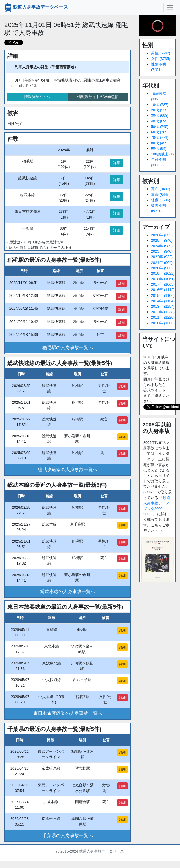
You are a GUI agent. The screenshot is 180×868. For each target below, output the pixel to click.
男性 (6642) (161, 53)
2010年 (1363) (163, 323)
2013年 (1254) (163, 306)
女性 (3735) (161, 59)
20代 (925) (160, 110)
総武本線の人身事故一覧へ (68, 591)
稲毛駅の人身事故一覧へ (68, 347)
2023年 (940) (162, 251)
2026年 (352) (162, 235)
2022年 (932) (162, 257)
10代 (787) (160, 105)
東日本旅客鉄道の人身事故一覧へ (68, 713)
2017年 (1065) (163, 284)
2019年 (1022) (163, 273)
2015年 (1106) (163, 295)
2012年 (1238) (163, 312)
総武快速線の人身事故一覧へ (68, 470)
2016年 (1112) (163, 290)
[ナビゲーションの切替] (170, 7)
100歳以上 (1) (163, 154)
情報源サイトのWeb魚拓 (98, 97)
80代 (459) (160, 143)
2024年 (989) (162, 246)
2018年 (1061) (163, 279)
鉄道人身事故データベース (36, 7)
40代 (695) (160, 121)
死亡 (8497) (161, 189)
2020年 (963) (162, 268)
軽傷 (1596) (161, 200)
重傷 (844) (160, 195)
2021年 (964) (162, 263)
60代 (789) (160, 132)
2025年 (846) (162, 240)
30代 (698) (160, 115)
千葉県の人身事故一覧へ (68, 835)
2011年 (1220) (163, 317)
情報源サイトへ (37, 97)
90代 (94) (159, 148)
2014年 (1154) (163, 301)
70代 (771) (160, 137)
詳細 (117, 163)
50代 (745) (160, 127)
